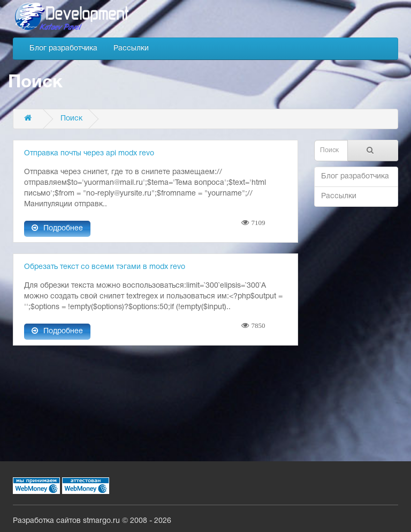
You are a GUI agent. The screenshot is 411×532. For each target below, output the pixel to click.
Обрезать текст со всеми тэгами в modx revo (105, 267)
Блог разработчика (63, 48)
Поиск (71, 119)
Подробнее (57, 228)
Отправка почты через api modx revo (89, 153)
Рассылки (131, 48)
